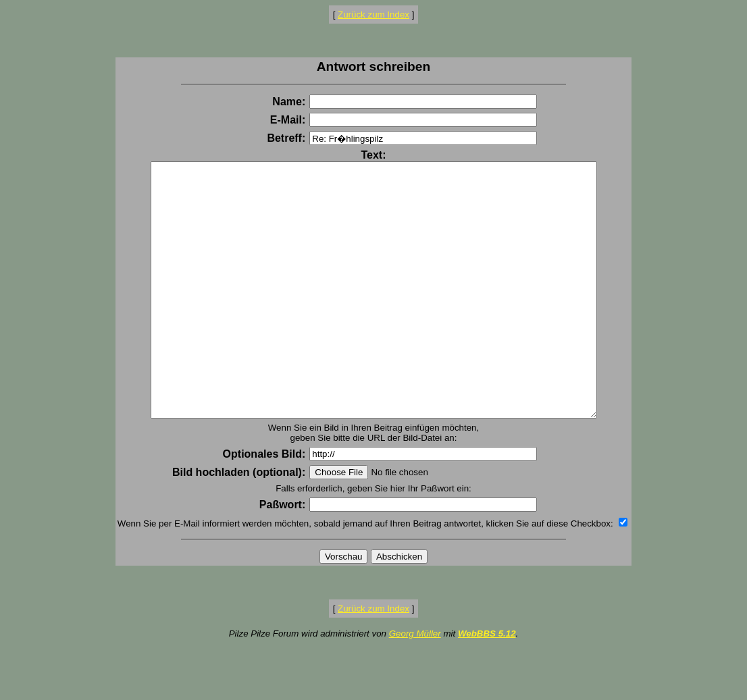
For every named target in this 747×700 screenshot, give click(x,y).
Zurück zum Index (373, 15)
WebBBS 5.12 (487, 684)
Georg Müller (415, 684)
